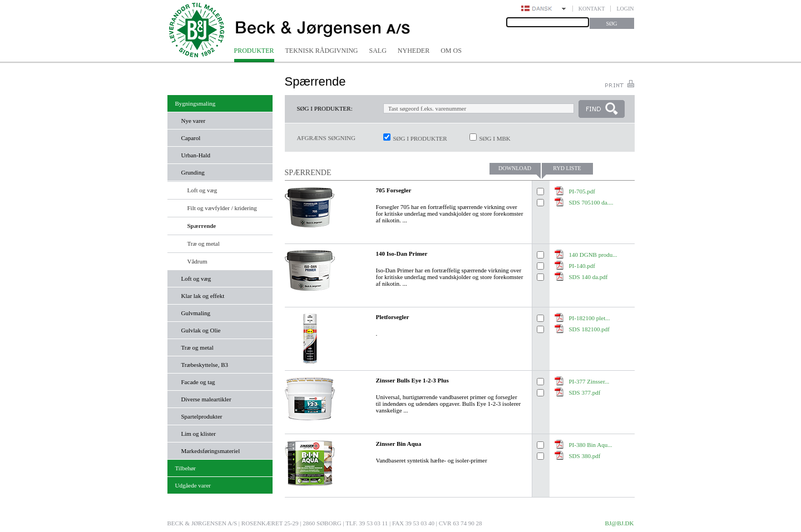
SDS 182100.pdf (589, 329)
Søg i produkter (420, 138)
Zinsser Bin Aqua (399, 444)
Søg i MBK (495, 138)
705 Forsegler (394, 190)
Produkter (254, 51)
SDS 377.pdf (585, 392)
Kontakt (592, 9)
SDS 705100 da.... (591, 202)
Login (625, 9)
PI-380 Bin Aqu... (591, 445)
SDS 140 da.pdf (589, 277)
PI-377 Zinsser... (589, 381)
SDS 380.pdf (585, 456)
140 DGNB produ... (593, 255)
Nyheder (414, 51)
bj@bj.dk (619, 523)
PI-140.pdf (582, 266)
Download (515, 168)
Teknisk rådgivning (322, 51)
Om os (451, 51)
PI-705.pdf (582, 191)
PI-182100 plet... (590, 318)
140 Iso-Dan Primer (402, 253)
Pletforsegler (393, 317)
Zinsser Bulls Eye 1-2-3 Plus (412, 380)
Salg (378, 51)
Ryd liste (567, 168)
